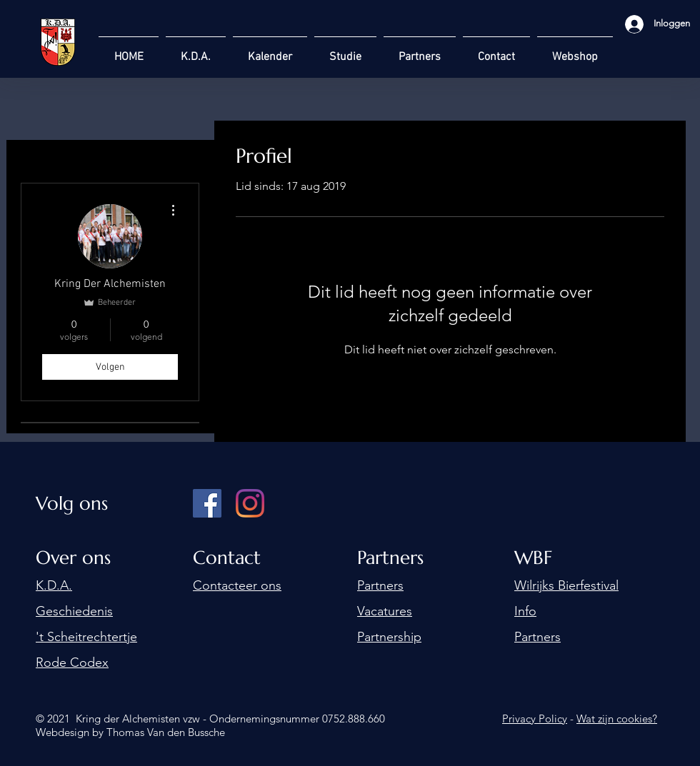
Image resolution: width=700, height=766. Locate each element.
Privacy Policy (535, 719)
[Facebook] (207, 503)
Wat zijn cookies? (617, 719)
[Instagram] (250, 503)
